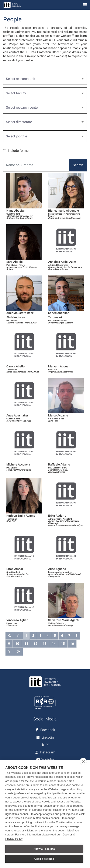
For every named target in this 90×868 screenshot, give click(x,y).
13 (45, 644)
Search (78, 165)
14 (54, 644)
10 (17, 644)
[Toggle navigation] (85, 5)
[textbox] (43, 79)
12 (35, 644)
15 (63, 644)
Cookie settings (44, 859)
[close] (83, 761)
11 (26, 644)
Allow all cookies (44, 849)
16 (72, 644)
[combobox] (45, 79)
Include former (19, 151)
